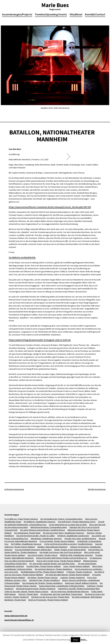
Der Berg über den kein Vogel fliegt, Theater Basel (61, 594)
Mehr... (84, 640)
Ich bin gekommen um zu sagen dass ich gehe (68, 525)
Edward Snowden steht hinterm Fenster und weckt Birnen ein (62, 558)
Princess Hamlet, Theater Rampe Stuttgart (57, 541)
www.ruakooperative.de (16, 616)
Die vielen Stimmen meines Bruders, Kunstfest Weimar (43, 530)
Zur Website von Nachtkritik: (22, 257)
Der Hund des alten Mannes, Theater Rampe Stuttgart (68, 575)
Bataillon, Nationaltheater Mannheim (52, 547)
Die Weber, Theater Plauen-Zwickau (43, 577)
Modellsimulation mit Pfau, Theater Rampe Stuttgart (42, 572)
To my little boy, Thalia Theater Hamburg (21, 519)
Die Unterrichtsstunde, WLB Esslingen (87, 597)
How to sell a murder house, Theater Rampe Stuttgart (59, 561)
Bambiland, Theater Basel (15, 600)
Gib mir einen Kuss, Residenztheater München (70, 591)
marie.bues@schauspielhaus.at (19, 620)
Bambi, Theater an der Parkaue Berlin (70, 550)
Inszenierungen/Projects (17, 15)
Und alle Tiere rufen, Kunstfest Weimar (80, 538)
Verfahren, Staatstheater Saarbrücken (73, 536)
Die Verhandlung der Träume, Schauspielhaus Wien (61, 519)
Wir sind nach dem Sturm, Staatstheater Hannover (64, 533)
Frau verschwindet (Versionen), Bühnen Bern (33, 550)
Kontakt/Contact (95, 15)
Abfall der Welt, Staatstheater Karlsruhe (76, 555)
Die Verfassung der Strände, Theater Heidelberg (42, 583)
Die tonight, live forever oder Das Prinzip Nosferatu (61, 552)
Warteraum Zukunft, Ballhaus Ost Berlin (81, 583)
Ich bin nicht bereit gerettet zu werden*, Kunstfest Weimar (68, 544)
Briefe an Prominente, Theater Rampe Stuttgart (48, 600)
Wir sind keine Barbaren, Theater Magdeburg (53, 569)
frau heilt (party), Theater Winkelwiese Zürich (77, 522)
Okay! (75, 640)
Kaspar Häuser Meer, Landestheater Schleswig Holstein (62, 586)
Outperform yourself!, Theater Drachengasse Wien (79, 589)
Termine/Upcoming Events (51, 15)
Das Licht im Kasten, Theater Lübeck (43, 555)
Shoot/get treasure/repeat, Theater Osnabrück (36, 589)
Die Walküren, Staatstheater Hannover (40, 522)
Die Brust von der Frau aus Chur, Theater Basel (50, 597)
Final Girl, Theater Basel (28, 594)
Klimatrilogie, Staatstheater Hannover (46, 538)
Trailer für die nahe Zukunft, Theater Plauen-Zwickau (26, 591)
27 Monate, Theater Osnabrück (79, 572)
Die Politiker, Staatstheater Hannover (26, 544)
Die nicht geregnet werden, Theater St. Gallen (36, 536)
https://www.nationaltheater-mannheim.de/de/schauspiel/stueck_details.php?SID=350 (50, 207)
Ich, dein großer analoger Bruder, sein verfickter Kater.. (52, 564)
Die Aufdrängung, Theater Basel (27, 533)
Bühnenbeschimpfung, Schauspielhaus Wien (49, 527)
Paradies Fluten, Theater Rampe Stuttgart (44, 566)
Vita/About (76, 15)
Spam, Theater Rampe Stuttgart (77, 566)
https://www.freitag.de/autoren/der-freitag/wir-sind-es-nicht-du (40, 340)
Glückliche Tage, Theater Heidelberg (44, 580)
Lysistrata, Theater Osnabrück (73, 577)
